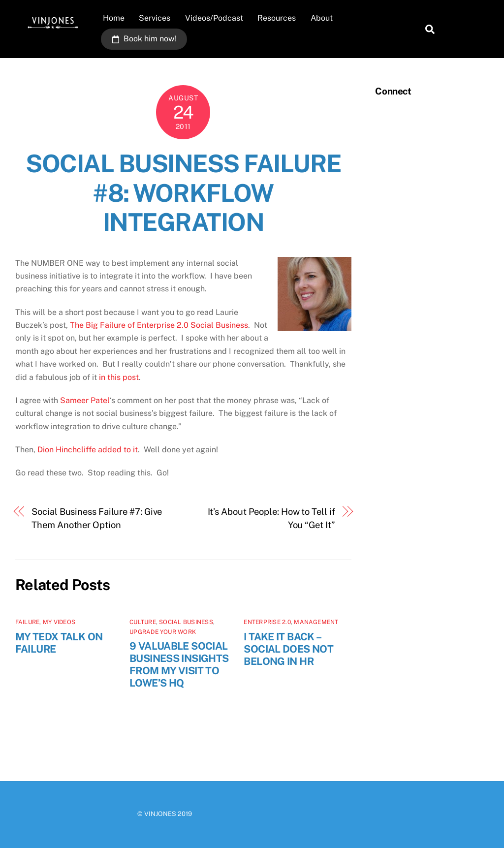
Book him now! (144, 39)
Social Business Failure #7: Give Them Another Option (97, 518)
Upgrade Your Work (163, 632)
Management (316, 622)
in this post (119, 377)
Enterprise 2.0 (267, 622)
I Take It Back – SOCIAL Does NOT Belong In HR (288, 649)
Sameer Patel (85, 400)
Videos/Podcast (214, 18)
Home (114, 18)
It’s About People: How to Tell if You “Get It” (271, 518)
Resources (277, 18)
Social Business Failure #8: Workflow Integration (183, 193)
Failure (28, 622)
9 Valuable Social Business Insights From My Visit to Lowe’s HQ (179, 664)
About (322, 18)
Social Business (186, 622)
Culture (143, 622)
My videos (59, 622)
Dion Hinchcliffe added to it (88, 450)
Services (155, 18)
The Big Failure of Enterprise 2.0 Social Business (159, 325)
